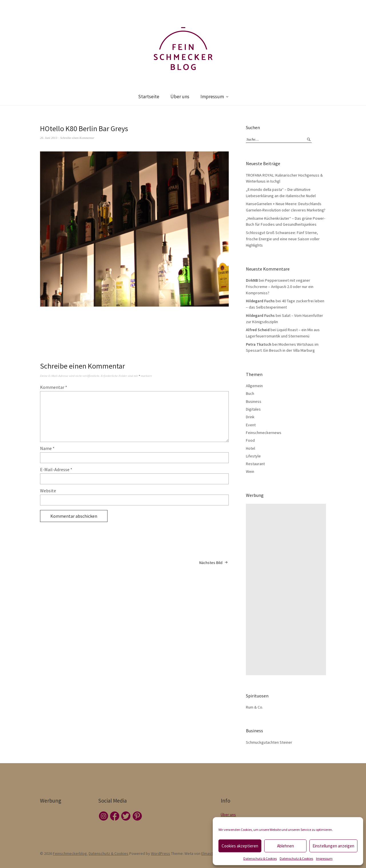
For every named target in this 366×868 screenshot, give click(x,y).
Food (250, 440)
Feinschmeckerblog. (70, 853)
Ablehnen (286, 846)
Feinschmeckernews (264, 433)
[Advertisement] (287, 589)
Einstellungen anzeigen (333, 846)
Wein (250, 471)
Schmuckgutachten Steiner (269, 742)
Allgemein (254, 386)
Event (251, 425)
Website (48, 491)
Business (254, 401)
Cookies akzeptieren (240, 846)
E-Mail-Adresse (56, 469)
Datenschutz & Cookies (260, 858)
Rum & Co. (254, 707)
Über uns (180, 97)
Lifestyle (253, 456)
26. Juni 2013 (49, 138)
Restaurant (255, 464)
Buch (250, 393)
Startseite (149, 97)
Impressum (324, 858)
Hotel (250, 448)
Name (47, 448)
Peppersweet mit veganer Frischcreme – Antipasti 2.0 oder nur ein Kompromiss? (280, 286)
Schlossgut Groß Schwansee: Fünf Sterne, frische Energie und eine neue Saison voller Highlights (283, 239)
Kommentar (54, 387)
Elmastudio (211, 853)
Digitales (253, 409)
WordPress (161, 853)
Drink (250, 417)
